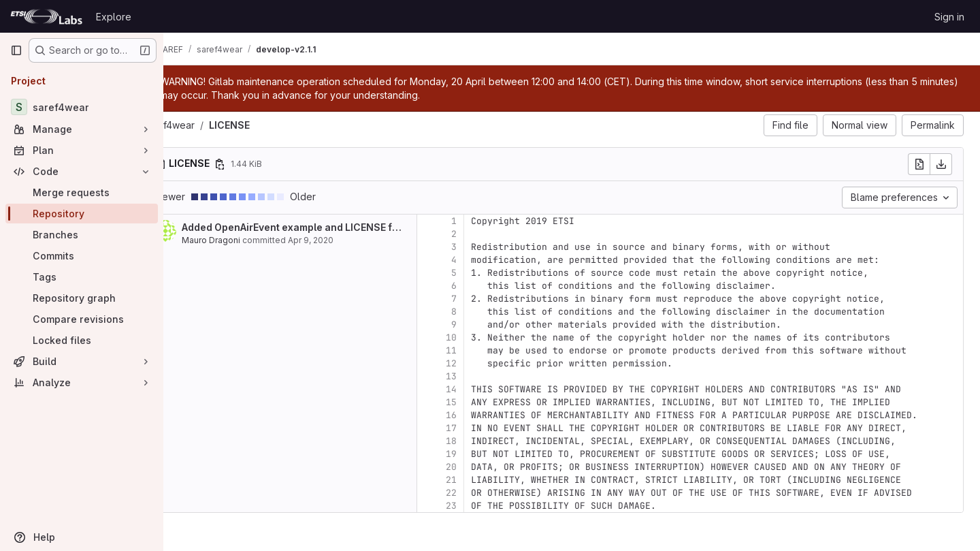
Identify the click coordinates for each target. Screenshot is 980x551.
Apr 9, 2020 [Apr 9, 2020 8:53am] (347, 240)
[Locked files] (82, 340)
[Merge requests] (82, 192)
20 (487, 467)
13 (487, 376)
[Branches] (82, 235)
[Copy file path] (256, 164)
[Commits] (82, 256)
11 (487, 350)
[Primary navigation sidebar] (16, 50)
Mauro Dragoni (247, 240)
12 (487, 363)
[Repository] (82, 214)
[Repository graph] (82, 298)
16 (487, 415)
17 (487, 428)
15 (487, 402)
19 (487, 454)
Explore (114, 17)
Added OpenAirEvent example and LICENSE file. (330, 227)
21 (487, 480)
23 (487, 506)
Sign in (949, 17)
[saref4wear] (82, 107)
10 (487, 337)
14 (487, 389)
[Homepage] (46, 16)
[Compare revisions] (82, 319)
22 (487, 493)
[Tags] (82, 277)
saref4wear (205, 125)
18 (487, 441)
